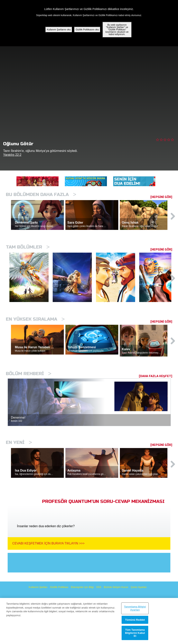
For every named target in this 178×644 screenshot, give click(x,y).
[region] (89, 621)
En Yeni (19, 442)
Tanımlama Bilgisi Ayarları (135, 608)
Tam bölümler (28, 247)
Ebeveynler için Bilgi (82, 587)
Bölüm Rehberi (29, 374)
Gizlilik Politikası (59, 587)
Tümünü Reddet (135, 620)
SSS (99, 587)
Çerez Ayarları (139, 587)
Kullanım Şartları (38, 587)
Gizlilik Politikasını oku (87, 30)
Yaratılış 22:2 (12, 155)
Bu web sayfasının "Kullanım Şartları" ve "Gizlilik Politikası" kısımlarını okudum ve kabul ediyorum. (117, 30)
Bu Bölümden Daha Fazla (41, 195)
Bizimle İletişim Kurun (116, 587)
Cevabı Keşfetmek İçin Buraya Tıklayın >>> (48, 543)
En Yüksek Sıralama (35, 319)
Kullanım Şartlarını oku (59, 30)
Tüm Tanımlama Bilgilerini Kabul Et (135, 633)
